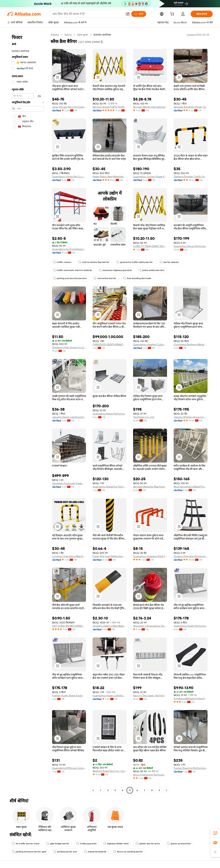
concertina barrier (105, 278)
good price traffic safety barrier (135, 262)
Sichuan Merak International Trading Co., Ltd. (150, 107)
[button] (128, 14)
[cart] (173, 15)
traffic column (62, 262)
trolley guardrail (86, 844)
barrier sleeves (169, 262)
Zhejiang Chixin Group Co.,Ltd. (69, 347)
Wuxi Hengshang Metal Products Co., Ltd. (191, 487)
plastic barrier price (148, 844)
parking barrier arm (65, 852)
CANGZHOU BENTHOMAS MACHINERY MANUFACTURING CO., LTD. (110, 344)
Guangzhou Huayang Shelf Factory (150, 556)
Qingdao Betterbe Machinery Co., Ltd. (150, 487)
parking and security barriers (70, 278)
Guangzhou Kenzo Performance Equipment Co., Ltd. (191, 246)
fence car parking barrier (128, 852)
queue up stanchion (179, 844)
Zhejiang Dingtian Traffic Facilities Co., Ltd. (191, 177)
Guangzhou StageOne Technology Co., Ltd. (110, 487)
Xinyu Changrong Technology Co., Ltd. (150, 775)
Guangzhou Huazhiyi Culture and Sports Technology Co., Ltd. (150, 344)
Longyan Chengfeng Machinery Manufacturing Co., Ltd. (69, 556)
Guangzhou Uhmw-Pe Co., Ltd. (69, 177)
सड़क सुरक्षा (83, 35)
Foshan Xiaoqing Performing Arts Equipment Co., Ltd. (191, 768)
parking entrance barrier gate (29, 852)
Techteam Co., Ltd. (144, 417)
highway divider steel (116, 844)
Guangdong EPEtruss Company (69, 768)
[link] (215, 833)
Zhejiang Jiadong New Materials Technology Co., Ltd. (110, 626)
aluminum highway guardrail (115, 270)
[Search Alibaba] (87, 14)
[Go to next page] (166, 790)
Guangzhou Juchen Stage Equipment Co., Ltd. (150, 177)
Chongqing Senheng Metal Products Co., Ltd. (191, 344)
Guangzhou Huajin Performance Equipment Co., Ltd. (191, 626)
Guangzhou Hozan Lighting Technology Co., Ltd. (110, 696)
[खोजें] (139, 14)
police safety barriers (151, 270)
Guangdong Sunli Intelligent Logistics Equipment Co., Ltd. (69, 249)
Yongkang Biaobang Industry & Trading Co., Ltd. (191, 698)
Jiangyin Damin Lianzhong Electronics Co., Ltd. (69, 417)
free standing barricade (137, 278)
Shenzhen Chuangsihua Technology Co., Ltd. (150, 626)
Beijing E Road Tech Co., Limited (110, 771)
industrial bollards (95, 852)
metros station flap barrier (94, 262)
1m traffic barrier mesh (26, 844)
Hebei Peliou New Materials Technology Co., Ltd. (110, 177)
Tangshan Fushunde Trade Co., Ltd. (69, 483)
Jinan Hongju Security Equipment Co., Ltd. (69, 107)
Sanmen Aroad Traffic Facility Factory (110, 107)
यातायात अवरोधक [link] (102, 35)
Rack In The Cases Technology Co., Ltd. (150, 696)
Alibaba (55, 35)
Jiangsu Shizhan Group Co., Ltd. (191, 417)
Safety (68, 35)
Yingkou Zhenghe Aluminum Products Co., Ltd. (191, 556)
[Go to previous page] (93, 790)
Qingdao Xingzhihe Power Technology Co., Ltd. (191, 107)
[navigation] (28, 413)
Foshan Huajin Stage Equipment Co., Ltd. (69, 696)
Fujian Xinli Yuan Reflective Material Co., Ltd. (110, 556)
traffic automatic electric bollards (72, 270)
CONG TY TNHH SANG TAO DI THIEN (150, 246)
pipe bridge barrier (58, 844)
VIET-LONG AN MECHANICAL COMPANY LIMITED (69, 626)
